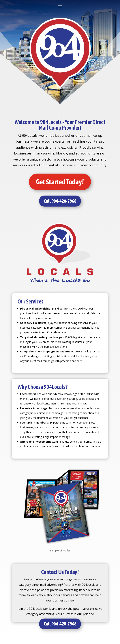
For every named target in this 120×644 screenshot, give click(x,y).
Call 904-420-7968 (60, 201)
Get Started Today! (60, 182)
